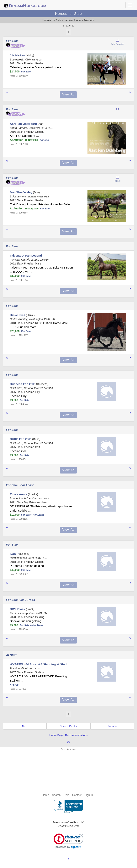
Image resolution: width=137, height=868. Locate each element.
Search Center (68, 726)
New (25, 726)
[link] (68, 841)
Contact (77, 795)
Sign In (89, 795)
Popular (112, 726)
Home (45, 795)
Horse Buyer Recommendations (68, 735)
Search (56, 795)
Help (66, 795)
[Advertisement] (70, 763)
